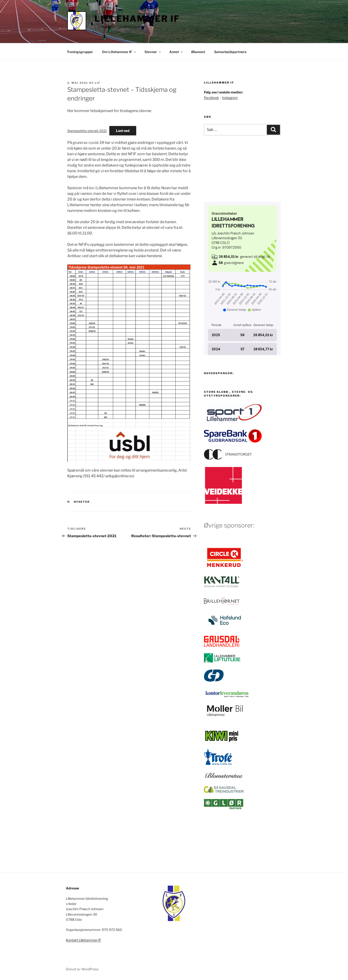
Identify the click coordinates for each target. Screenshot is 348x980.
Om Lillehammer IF (119, 52)
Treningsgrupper (80, 52)
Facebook (211, 98)
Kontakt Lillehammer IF (83, 940)
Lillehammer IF (137, 19)
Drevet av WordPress (82, 969)
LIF (98, 83)
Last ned (123, 131)
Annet (176, 52)
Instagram (230, 98)
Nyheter (82, 502)
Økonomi (198, 52)
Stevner (153, 52)
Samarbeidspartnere (230, 52)
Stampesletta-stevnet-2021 (87, 131)
